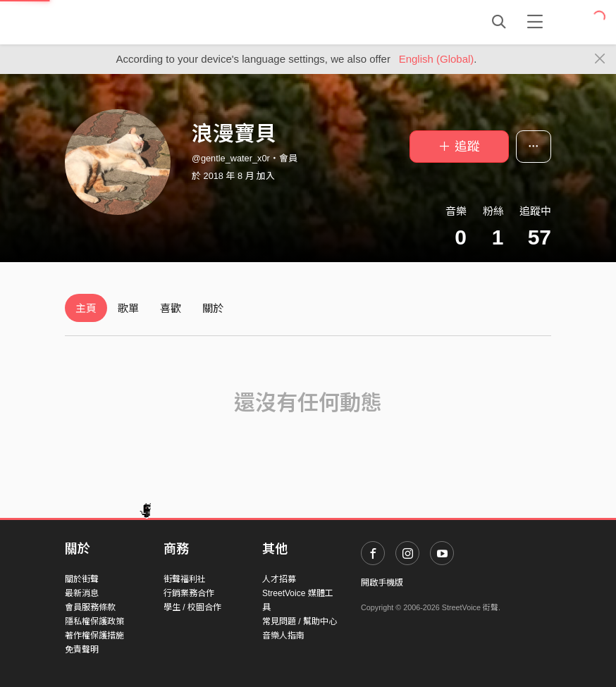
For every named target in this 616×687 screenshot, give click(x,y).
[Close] (600, 59)
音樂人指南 (283, 636)
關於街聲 (82, 579)
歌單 (128, 308)
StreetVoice (123, 22)
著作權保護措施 (94, 636)
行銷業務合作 (189, 593)
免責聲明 (82, 650)
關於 (213, 308)
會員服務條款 (90, 607)
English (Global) (437, 59)
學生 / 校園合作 (192, 607)
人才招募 (279, 579)
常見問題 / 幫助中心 (300, 621)
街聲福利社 (185, 579)
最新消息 (82, 593)
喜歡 (171, 308)
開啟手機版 (382, 583)
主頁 (86, 308)
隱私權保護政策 (94, 621)
